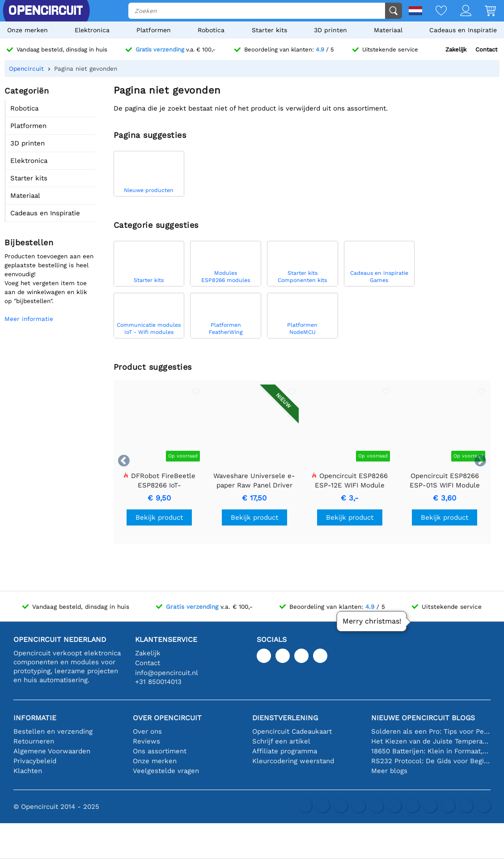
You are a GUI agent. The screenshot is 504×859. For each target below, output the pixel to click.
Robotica (211, 30)
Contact (486, 49)
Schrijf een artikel (281, 741)
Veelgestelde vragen (166, 771)
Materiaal (388, 30)
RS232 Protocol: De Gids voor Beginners (431, 761)
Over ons (147, 731)
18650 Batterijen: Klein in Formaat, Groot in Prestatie (431, 751)
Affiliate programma (285, 751)
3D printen (330, 30)
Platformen (154, 30)
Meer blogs (389, 771)
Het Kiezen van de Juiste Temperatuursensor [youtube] (431, 741)
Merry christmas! (372, 621)
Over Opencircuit (167, 718)
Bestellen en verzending (53, 731)
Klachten (28, 771)
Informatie (35, 718)
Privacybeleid (35, 761)
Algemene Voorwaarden (52, 751)
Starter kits (269, 30)
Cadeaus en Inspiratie (463, 30)
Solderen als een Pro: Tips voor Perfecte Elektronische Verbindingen (431, 731)
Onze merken (28, 30)
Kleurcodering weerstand (293, 761)
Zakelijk (456, 49)
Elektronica (92, 30)
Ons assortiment (160, 751)
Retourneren (34, 741)
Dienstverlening (285, 718)
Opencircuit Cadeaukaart (292, 731)
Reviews (146, 741)
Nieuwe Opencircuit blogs (423, 718)
